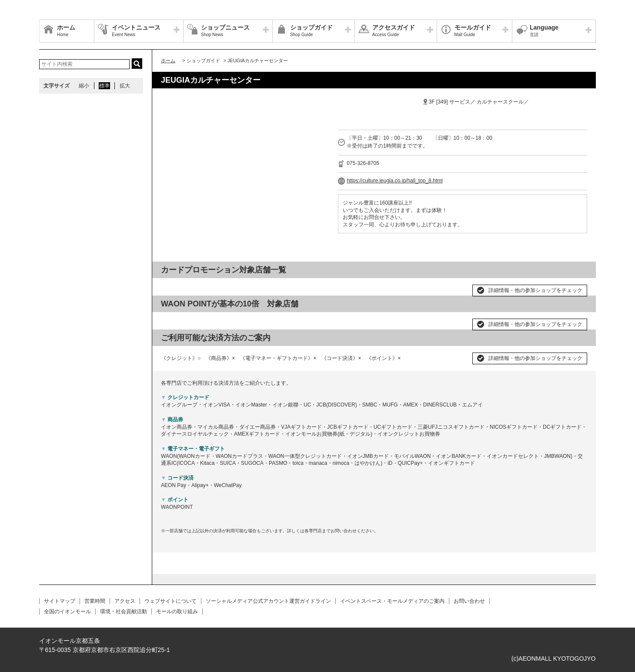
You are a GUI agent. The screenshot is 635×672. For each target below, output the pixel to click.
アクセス (125, 601)
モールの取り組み (177, 612)
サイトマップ (60, 601)
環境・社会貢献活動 (124, 612)
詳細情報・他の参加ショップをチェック (535, 290)
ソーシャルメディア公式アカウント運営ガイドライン (268, 601)
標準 (104, 86)
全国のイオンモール (67, 612)
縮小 (84, 86)
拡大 (125, 86)
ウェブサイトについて (170, 601)
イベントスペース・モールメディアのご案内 (392, 601)
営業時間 (95, 601)
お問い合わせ (469, 601)
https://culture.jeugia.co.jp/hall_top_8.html (395, 181)
